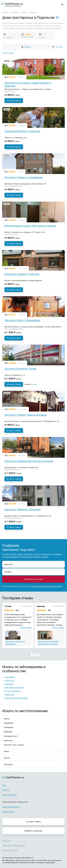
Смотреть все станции (14, 745)
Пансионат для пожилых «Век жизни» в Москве (30, 226)
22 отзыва (22, 363)
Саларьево (9, 727)
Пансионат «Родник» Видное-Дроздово (26, 415)
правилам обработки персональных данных (46, 586)
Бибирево (8, 732)
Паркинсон (10, 680)
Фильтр (28, 47)
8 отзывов (22, 315)
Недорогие (10, 694)
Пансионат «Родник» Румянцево (22, 274)
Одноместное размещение (16, 698)
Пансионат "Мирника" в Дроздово (23, 509)
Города (25, 12)
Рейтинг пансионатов (10, 850)
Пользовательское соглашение (14, 845)
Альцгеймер (10, 677)
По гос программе (13, 691)
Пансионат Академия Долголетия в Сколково (29, 461)
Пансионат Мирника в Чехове (20, 369)
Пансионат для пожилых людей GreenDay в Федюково (28, 84)
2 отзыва (21, 77)
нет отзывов (22, 268)
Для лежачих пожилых (15, 687)
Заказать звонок (8, 812)
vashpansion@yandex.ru (11, 807)
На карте (59, 47)
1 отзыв (21, 172)
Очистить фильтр (8, 53)
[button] (29, 655)
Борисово (8, 740)
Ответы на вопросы (10, 795)
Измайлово (9, 723)
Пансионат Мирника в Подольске (22, 131)
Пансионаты (15, 12)
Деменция (9, 684)
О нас (4, 785)
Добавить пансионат (33, 831)
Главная (5, 12)
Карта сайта (7, 841)
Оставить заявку (14, 101)
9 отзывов (22, 455)
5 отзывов (22, 126)
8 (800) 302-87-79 (9, 802)
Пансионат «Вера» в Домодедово (22, 320)
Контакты (6, 790)
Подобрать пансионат (34, 579)
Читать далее (26, 628)
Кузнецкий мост (11, 736)
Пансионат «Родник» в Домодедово (24, 177)
